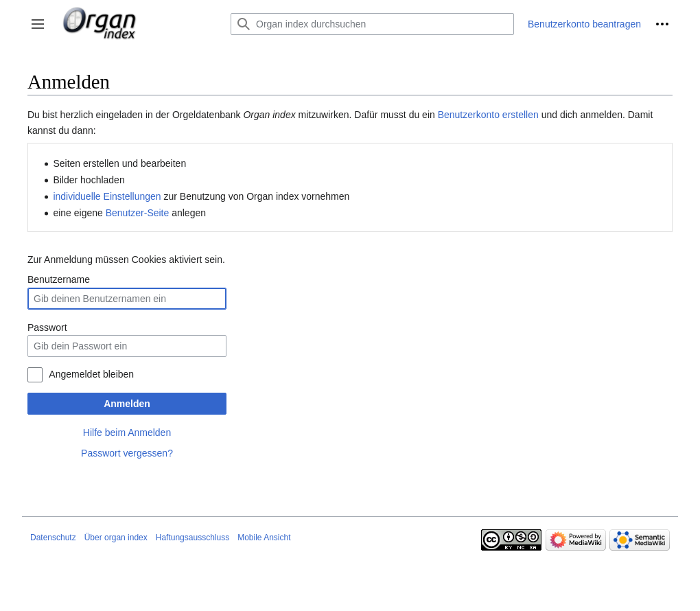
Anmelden (127, 404)
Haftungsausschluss (192, 538)
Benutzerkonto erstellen (488, 115)
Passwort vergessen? (127, 453)
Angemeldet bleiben (91, 374)
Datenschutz (53, 538)
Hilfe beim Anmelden (127, 433)
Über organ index (116, 538)
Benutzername (59, 279)
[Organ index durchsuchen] (372, 24)
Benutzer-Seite (138, 213)
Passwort (47, 327)
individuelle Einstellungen (107, 196)
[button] (38, 24)
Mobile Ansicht (264, 538)
